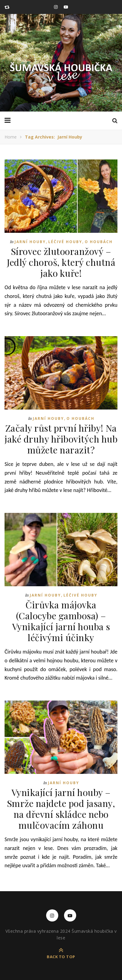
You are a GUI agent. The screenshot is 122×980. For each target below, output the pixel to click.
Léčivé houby (65, 242)
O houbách (99, 242)
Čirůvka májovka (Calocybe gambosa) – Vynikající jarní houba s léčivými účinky (61, 621)
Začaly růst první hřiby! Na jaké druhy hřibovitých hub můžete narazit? (61, 439)
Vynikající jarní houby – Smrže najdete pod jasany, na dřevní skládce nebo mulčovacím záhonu (61, 809)
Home (11, 137)
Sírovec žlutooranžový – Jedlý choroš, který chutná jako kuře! (61, 262)
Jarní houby (30, 242)
